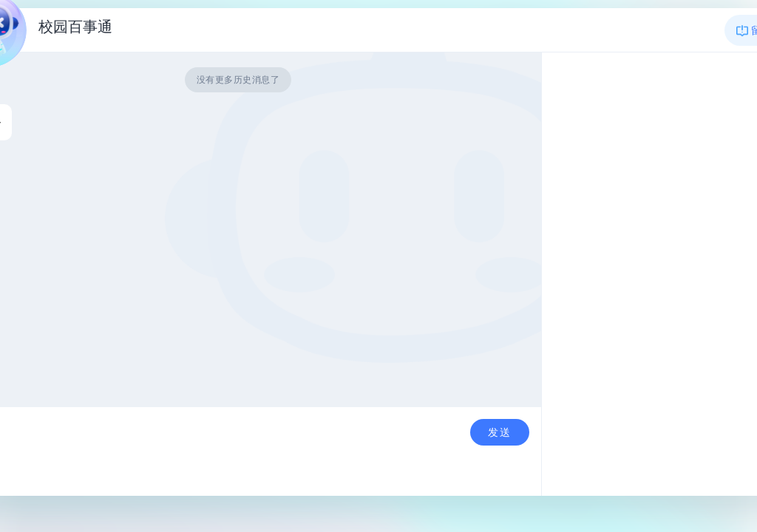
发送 (500, 432)
